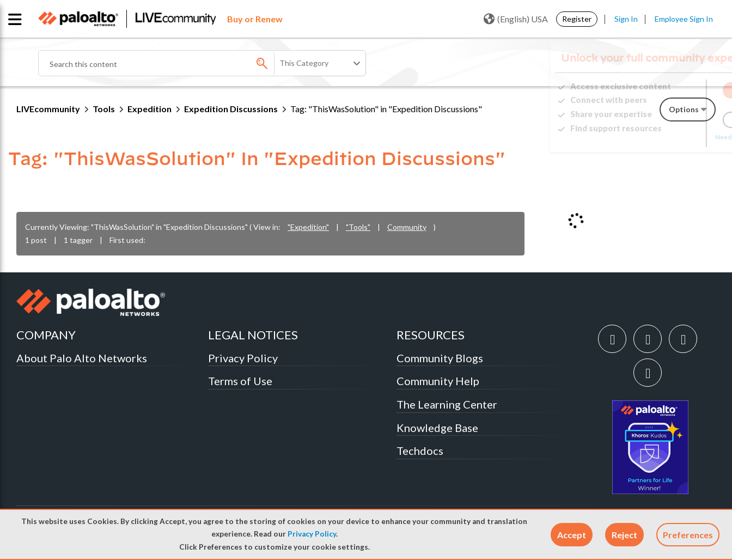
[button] (572, 535)
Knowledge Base (437, 428)
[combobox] (169, 63)
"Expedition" (308, 227)
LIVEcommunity (48, 109)
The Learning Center (447, 404)
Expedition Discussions (231, 109)
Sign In (626, 19)
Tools (104, 109)
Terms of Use (240, 381)
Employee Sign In (684, 19)
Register (577, 19)
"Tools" (358, 227)
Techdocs (420, 451)
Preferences (688, 535)
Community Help (438, 381)
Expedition (150, 109)
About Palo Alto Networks (82, 358)
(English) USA (516, 19)
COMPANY (46, 335)
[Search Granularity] (321, 63)
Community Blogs (440, 358)
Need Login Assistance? (667, 137)
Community (407, 227)
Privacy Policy (312, 534)
